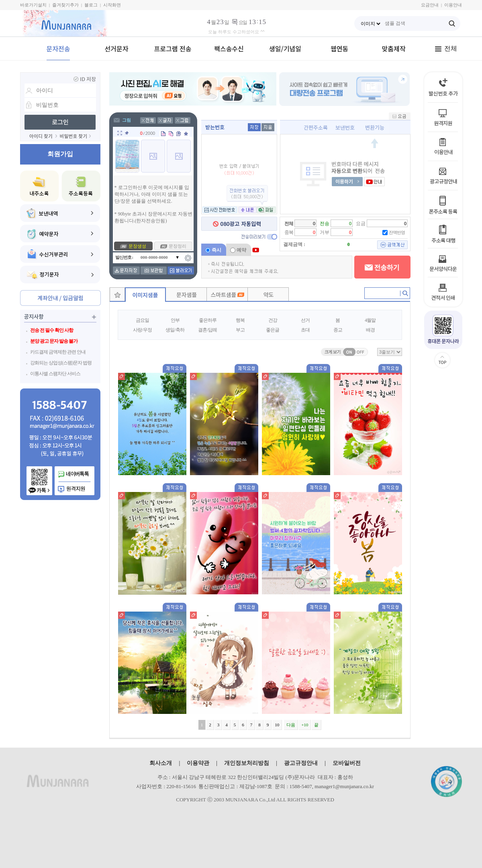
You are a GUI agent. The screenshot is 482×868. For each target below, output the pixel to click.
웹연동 (339, 49)
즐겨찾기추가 (65, 5)
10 (277, 725)
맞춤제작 (394, 49)
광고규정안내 (301, 763)
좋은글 (273, 330)
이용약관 (198, 763)
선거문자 (117, 49)
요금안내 (430, 5)
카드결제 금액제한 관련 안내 (58, 352)
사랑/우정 (142, 330)
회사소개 (161, 763)
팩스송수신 (229, 49)
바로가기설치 (33, 5)
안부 (175, 320)
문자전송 (58, 49)
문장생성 (137, 246)
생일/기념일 (285, 49)
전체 (446, 48)
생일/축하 (175, 330)
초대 (305, 330)
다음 (291, 725)
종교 (338, 330)
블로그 (91, 5)
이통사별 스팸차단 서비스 (55, 374)
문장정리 (178, 246)
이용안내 (453, 5)
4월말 (370, 320)
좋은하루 (208, 320)
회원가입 (60, 154)
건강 (273, 320)
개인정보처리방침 (247, 763)
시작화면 (112, 5)
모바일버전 (347, 763)
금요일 (142, 320)
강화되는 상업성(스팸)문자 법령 (61, 363)
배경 (370, 330)
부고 (240, 330)
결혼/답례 (207, 330)
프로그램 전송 (173, 49)
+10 (305, 725)
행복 (240, 320)
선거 (305, 320)
